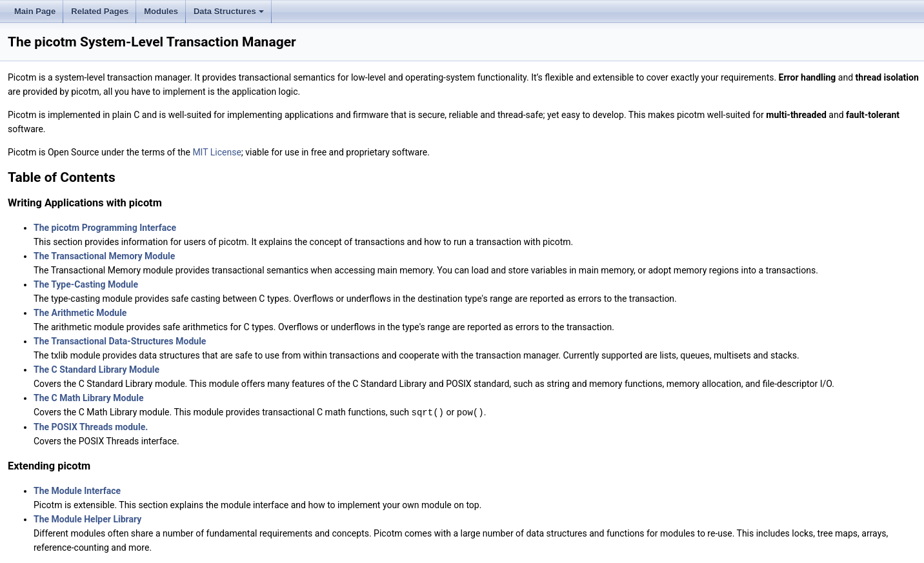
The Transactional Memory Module (104, 256)
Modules (161, 11)
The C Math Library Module (88, 398)
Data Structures (230, 15)
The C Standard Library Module (96, 370)
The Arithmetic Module (80, 313)
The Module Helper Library (87, 519)
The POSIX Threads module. (91, 426)
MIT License (216, 152)
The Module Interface (77, 490)
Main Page (35, 11)
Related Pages (100, 11)
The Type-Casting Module (86, 284)
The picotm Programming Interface (105, 228)
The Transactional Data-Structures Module (120, 341)
